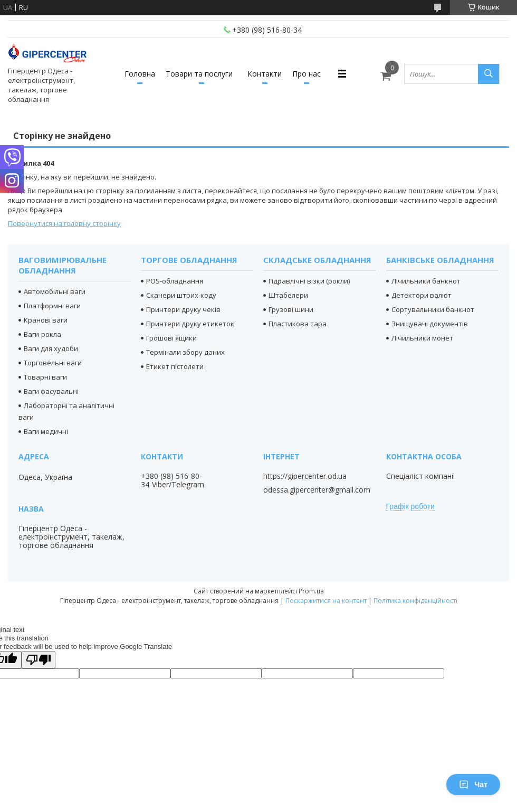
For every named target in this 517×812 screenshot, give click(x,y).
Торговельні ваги (53, 363)
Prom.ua (311, 591)
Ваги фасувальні (51, 391)
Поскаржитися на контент (326, 601)
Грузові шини (291, 309)
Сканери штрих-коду (181, 295)
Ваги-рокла (42, 334)
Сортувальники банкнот (433, 309)
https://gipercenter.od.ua (305, 476)
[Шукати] (489, 74)
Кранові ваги (46, 320)
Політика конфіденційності (415, 601)
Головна (140, 74)
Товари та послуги (199, 74)
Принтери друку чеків (183, 309)
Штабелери (288, 295)
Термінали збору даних (185, 352)
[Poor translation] (39, 660)
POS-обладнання (175, 281)
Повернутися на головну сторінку (64, 223)
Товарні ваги (45, 377)
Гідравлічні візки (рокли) (309, 281)
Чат (473, 785)
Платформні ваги (52, 306)
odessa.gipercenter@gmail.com (317, 490)
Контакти (265, 74)
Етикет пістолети (175, 366)
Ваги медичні (46, 431)
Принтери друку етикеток (190, 324)
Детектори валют (422, 295)
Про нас (307, 74)
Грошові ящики (171, 338)
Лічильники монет (422, 338)
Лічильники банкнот (426, 281)
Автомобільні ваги (55, 291)
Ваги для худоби (51, 348)
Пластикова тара (298, 324)
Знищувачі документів (430, 324)
